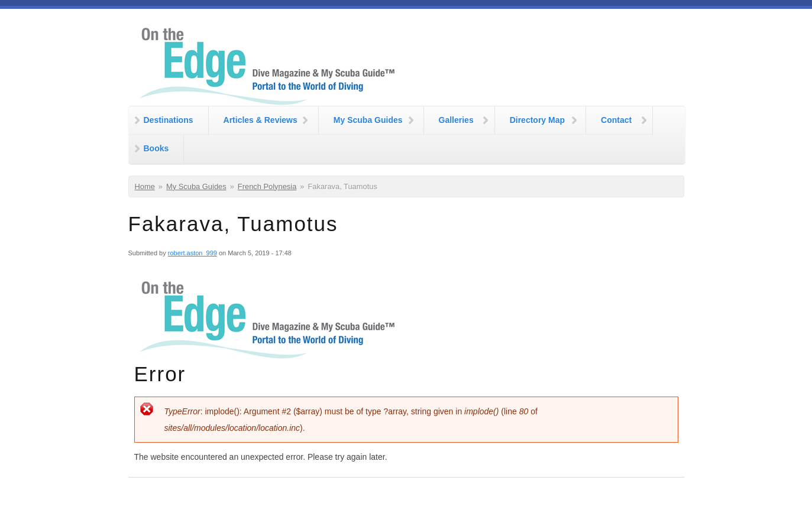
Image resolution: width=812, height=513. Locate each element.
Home (145, 186)
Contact (616, 120)
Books (156, 148)
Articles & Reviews (261, 120)
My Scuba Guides (368, 120)
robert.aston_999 (193, 253)
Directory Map (537, 120)
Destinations (169, 120)
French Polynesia (267, 186)
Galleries (456, 120)
